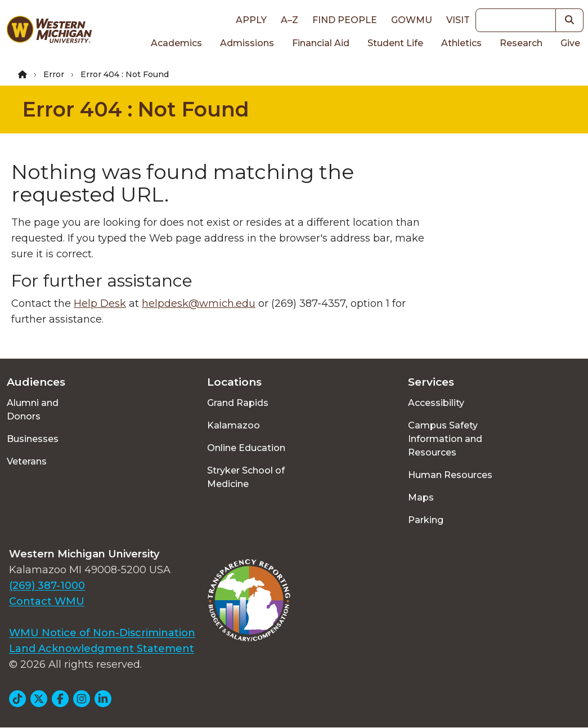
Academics (176, 43)
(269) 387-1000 (47, 586)
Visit (458, 20)
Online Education (246, 448)
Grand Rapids (238, 403)
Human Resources (450, 475)
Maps (421, 497)
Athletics (461, 43)
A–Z (289, 20)
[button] (570, 20)
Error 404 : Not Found (136, 109)
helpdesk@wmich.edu (199, 303)
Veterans (27, 461)
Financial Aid (321, 43)
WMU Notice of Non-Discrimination (102, 633)
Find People (345, 20)
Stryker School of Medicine (246, 477)
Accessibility (436, 403)
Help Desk (100, 303)
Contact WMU (47, 601)
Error (54, 74)
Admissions (247, 43)
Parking (426, 520)
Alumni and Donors (33, 410)
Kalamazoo (234, 425)
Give (570, 43)
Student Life (395, 43)
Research (521, 43)
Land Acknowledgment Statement (102, 649)
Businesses (33, 439)
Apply (251, 20)
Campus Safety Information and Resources (445, 439)
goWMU (412, 20)
